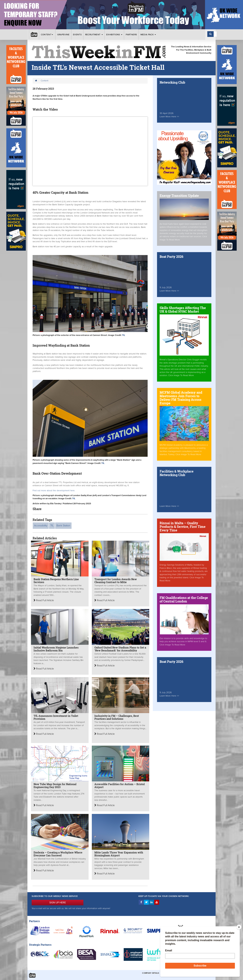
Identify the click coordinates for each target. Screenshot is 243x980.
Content (47, 35)
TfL (52, 526)
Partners (131, 35)
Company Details (151, 973)
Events (77, 35)
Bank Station (63, 526)
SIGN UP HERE (58, 903)
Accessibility (41, 526)
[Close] (239, 927)
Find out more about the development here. (54, 491)
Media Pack (148, 35)
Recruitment (94, 35)
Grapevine (63, 35)
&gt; (90, 151)
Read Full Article (44, 600)
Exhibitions (114, 35)
